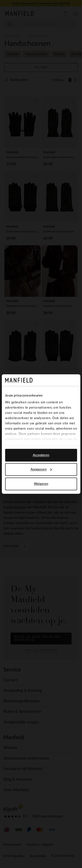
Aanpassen (41, 469)
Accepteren (41, 455)
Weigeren (41, 484)
